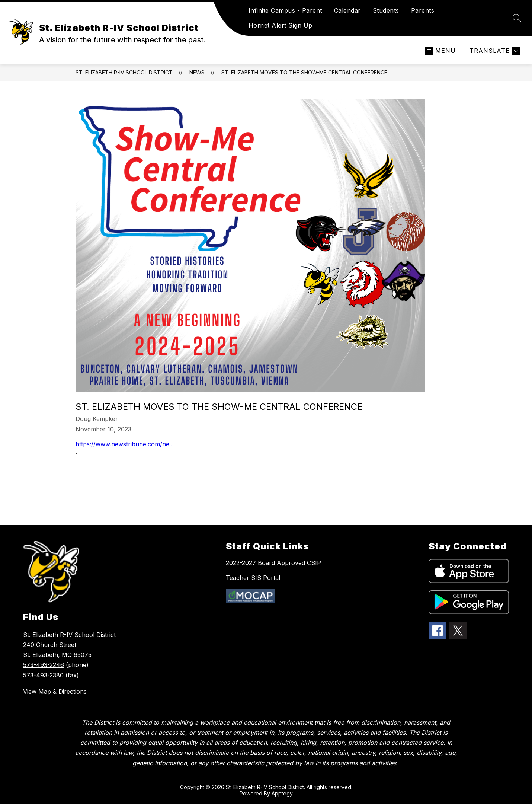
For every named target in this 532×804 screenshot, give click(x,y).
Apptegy (282, 793)
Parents (423, 10)
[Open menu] (440, 51)
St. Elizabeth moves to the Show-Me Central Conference (304, 72)
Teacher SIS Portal (253, 578)
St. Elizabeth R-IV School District (124, 72)
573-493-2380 (43, 675)
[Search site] (517, 18)
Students (386, 10)
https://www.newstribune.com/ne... (125, 444)
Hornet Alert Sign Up (281, 25)
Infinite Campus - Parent (285, 10)
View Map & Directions (55, 692)
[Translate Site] (494, 51)
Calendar (347, 10)
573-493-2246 (44, 665)
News (197, 72)
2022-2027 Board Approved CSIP (273, 563)
